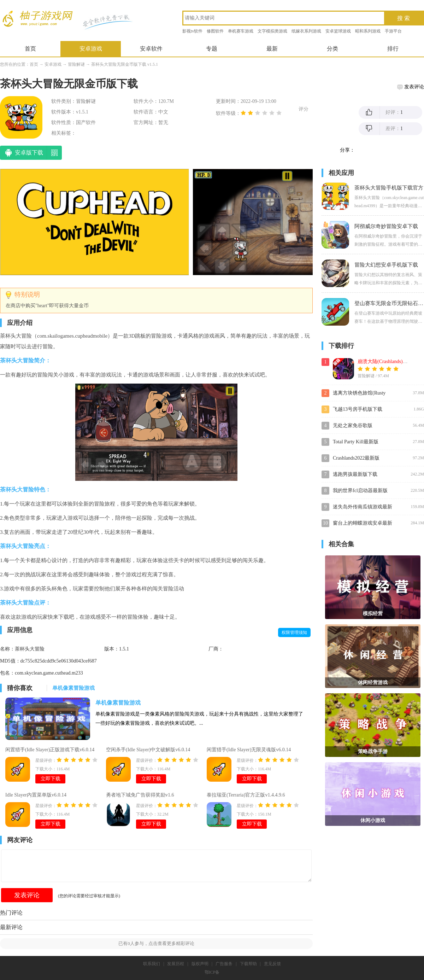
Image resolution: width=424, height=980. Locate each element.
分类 (332, 49)
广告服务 (224, 964)
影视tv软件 (192, 31)
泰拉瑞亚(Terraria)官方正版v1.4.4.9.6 (246, 795)
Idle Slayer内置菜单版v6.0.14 (36, 795)
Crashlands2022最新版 (356, 458)
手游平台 (393, 31)
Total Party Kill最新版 (356, 442)
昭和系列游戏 (368, 31)
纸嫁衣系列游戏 (306, 31)
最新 (272, 49)
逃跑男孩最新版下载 (355, 474)
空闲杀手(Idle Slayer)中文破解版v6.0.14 (148, 750)
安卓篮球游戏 (338, 31)
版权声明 (200, 964)
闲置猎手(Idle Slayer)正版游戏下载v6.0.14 (50, 750)
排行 (393, 49)
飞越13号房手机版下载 (358, 409)
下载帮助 (248, 964)
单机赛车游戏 (241, 31)
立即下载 (51, 779)
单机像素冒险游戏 (118, 703)
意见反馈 (272, 964)
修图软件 (215, 31)
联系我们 (152, 964)
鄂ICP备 (212, 972)
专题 (212, 49)
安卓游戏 (91, 49)
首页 (30, 49)
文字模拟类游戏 (272, 31)
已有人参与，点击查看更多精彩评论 (156, 943)
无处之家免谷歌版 (353, 425)
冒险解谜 (76, 64)
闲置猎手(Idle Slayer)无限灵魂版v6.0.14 (249, 750)
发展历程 (176, 964)
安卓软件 (151, 49)
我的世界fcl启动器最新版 (360, 491)
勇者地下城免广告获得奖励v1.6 (140, 795)
